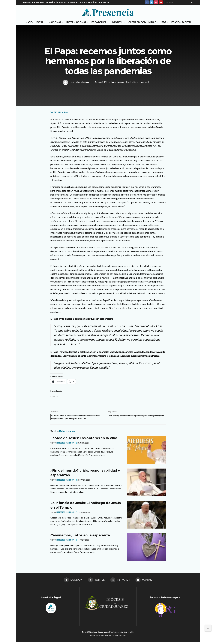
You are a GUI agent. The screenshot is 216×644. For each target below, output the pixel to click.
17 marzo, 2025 (83, 481)
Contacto (104, 2)
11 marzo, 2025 (83, 514)
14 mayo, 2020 (100, 82)
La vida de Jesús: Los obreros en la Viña (84, 440)
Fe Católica (99, 22)
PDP (164, 22)
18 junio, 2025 (82, 444)
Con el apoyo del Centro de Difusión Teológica (108, 637)
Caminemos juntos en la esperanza (80, 537)
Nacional (55, 22)
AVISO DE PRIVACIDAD (34, 2)
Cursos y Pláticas (89, 2)
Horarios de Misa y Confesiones (62, 2)
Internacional (76, 22)
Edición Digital (181, 22)
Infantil (117, 22)
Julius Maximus (82, 82)
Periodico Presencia (65, 444)
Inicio (29, 22)
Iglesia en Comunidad (142, 22)
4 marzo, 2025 (82, 541)
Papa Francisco (118, 82)
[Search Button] (192, 2)
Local (40, 22)
